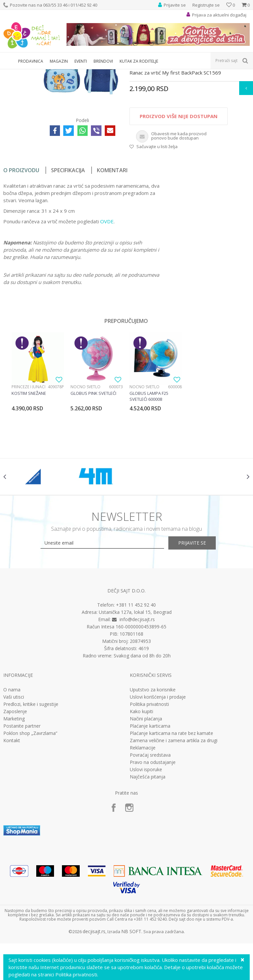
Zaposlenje (15, 791)
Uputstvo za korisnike (153, 770)
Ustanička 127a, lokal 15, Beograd (135, 692)
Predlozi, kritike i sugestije (31, 784)
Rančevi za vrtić (81, 73)
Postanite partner (22, 806)
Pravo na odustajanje (153, 842)
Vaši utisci (14, 777)
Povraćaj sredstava (150, 835)
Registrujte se (206, 5)
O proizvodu (21, 244)
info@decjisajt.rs (137, 699)
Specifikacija (68, 244)
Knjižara (55, 73)
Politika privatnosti (149, 784)
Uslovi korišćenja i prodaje (158, 777)
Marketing (14, 799)
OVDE (107, 295)
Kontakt (12, 820)
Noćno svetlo (85, 460)
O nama (12, 770)
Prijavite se (199, 623)
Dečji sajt (12, 73)
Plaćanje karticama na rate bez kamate (171, 813)
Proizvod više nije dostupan (178, 190)
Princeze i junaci (28, 460)
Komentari (112, 244)
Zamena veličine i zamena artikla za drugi (174, 820)
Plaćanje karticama (150, 806)
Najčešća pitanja (148, 857)
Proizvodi (34, 73)
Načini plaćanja (146, 799)
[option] (38, 459)
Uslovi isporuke (146, 849)
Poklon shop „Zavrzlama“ (30, 813)
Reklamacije (143, 828)
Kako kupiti (141, 791)
